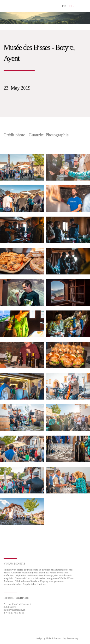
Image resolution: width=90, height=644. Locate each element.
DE (71, 6)
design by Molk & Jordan (48, 638)
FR (64, 6)
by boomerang (71, 638)
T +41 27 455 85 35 (14, 613)
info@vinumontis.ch (15, 610)
